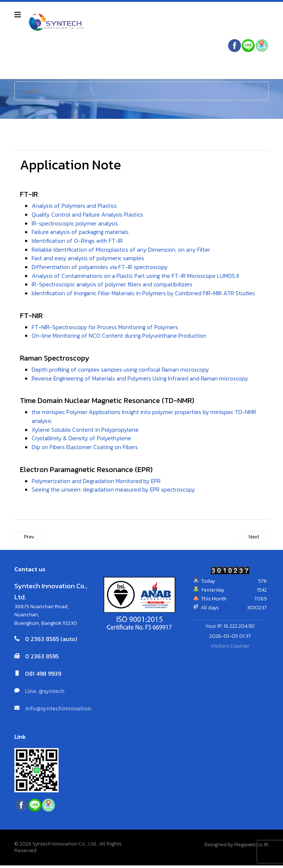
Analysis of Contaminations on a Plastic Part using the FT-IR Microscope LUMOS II (136, 277)
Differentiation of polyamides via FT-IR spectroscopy (100, 268)
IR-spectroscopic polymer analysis (75, 224)
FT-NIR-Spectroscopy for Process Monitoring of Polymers (105, 328)
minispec (222, 414)
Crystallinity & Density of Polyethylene (82, 441)
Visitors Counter (230, 649)
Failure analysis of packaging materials (81, 232)
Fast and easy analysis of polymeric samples (89, 259)
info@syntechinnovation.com (64, 711)
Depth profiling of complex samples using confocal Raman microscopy (121, 371)
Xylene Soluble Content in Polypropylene (85, 432)
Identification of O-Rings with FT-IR (77, 241)
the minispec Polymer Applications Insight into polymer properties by (120, 414)
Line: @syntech (45, 694)
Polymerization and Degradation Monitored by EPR (97, 483)
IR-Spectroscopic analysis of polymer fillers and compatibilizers (113, 286)
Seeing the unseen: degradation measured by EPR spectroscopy (114, 492)
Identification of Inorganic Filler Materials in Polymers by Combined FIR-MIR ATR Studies (144, 294)
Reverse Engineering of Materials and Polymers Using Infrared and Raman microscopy (141, 380)
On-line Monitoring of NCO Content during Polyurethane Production (119, 337)
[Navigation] (18, 15)
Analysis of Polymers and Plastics (75, 206)
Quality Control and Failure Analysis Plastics (88, 215)
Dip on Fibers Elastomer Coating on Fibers (85, 449)
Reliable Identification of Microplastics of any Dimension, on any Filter (122, 250)
